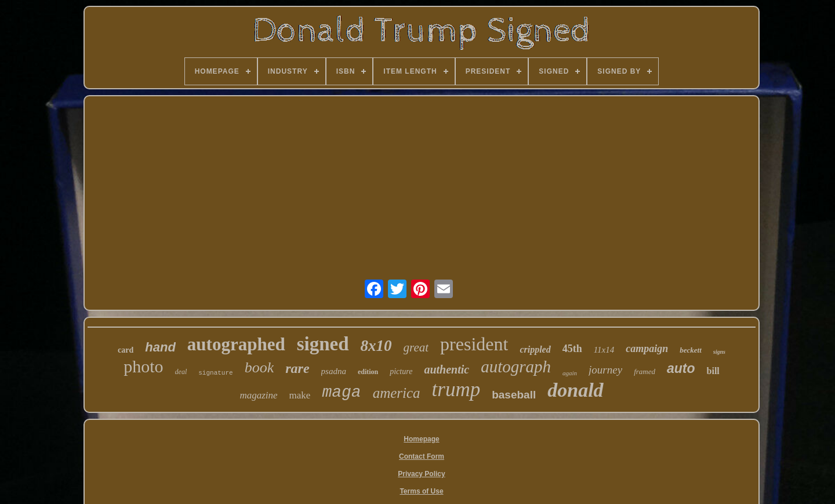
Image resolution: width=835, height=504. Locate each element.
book (259, 367)
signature (215, 373)
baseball (514, 395)
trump (456, 389)
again (570, 373)
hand (160, 347)
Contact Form (422, 456)
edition (368, 372)
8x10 (376, 346)
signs (719, 352)
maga (341, 392)
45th (572, 349)
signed (323, 344)
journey (605, 370)
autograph (516, 367)
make (300, 395)
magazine (258, 395)
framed (645, 371)
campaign (647, 349)
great (416, 347)
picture (401, 371)
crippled (535, 349)
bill (713, 371)
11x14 (604, 350)
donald (575, 390)
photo (143, 366)
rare (297, 368)
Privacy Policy (421, 474)
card (126, 350)
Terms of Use (421, 491)
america (397, 393)
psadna (334, 371)
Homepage (421, 439)
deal (181, 372)
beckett (691, 350)
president (474, 344)
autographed (236, 344)
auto (681, 368)
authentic (446, 369)
